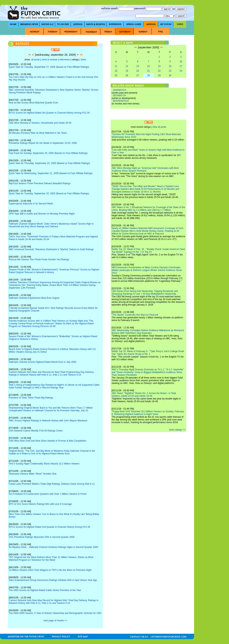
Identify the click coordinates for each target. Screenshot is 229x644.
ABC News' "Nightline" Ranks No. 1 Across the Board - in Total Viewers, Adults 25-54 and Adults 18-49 (144, 395)
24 (181, 71)
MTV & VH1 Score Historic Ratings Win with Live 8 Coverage (40, 504)
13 (138, 66)
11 (116, 66)
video (83, 60)
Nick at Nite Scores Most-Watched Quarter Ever (33, 103)
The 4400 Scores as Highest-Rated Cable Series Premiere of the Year (45, 590)
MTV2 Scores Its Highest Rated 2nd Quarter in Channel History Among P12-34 (49, 527)
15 (159, 66)
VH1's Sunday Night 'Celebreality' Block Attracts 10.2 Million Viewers (44, 464)
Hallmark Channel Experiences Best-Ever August (34, 298)
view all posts (159, 127)
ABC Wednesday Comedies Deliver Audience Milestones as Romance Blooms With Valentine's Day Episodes (148, 332)
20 (138, 71)
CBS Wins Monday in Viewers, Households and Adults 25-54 (40, 123)
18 (116, 71)
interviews (65, 60)
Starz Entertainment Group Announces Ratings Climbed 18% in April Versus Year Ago (53, 580)
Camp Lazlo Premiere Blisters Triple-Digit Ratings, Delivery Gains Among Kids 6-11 (52, 484)
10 (181, 62)
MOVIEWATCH (121, 101)
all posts (36, 60)
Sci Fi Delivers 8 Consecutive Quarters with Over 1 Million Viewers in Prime (48, 494)
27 (138, 76)
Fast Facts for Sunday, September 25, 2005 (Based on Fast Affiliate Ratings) (48, 153)
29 (159, 76)
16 (170, 66)
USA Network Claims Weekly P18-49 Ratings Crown (36, 431)
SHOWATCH (120, 90)
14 (148, 66)
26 (127, 76)
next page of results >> (55, 621)
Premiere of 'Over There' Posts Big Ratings (31, 398)
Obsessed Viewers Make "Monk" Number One (33, 474)
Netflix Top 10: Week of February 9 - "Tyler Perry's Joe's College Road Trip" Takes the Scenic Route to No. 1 (148, 353)
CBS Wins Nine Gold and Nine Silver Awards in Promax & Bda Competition (47, 441)
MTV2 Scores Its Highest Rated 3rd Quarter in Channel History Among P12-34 (49, 113)
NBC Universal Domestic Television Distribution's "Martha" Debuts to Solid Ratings (51, 249)
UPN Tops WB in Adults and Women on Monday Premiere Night (42, 214)
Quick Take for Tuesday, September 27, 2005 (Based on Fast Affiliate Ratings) (49, 67)
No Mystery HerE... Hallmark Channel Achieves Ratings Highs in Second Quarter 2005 (53, 547)
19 (127, 71)
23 (170, 71)
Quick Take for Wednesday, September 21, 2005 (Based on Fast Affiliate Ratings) (51, 173)
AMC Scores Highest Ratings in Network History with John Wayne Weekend (48, 421)
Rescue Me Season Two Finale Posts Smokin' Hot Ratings (39, 260)
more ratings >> (177, 430)
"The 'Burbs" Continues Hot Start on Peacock (135, 315)
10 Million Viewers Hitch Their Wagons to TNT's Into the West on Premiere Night (50, 570)
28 (148, 76)
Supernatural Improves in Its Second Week (31, 204)
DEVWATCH (119, 95)
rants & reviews (50, 60)
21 (148, 71)
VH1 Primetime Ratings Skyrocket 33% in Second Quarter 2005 (42, 537)
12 (127, 66)
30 (170, 76)
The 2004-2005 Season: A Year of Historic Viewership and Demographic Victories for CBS (55, 613)
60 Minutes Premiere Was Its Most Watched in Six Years (38, 133)
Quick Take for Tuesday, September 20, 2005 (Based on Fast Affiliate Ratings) (49, 194)
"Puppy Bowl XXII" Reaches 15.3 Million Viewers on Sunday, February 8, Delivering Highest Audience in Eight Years (148, 413)
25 (116, 76)
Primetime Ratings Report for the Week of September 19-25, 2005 (43, 143)
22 (159, 71)
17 (181, 66)
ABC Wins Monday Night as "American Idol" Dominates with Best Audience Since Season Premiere (145, 169)
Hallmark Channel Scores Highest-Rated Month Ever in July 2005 (43, 362)
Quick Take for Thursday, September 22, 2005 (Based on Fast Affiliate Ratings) (49, 163)
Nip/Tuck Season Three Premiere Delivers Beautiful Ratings (40, 183)
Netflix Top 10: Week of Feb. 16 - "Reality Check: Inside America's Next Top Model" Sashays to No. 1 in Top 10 (148, 251)
